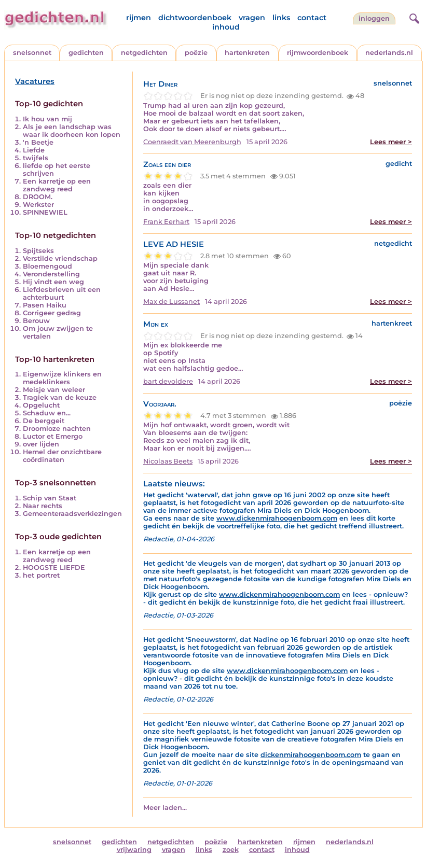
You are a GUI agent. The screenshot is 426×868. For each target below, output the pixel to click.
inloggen (374, 18)
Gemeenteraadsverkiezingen (72, 514)
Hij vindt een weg (53, 282)
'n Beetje (38, 142)
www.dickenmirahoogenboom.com (277, 518)
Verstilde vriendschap (60, 258)
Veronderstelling (51, 274)
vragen (252, 18)
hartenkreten (247, 53)
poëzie (196, 53)
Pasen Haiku (45, 305)
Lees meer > (391, 142)
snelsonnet (32, 53)
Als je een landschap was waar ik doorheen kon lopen (72, 131)
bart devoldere (168, 381)
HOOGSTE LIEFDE (54, 568)
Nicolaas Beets (168, 461)
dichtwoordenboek (195, 18)
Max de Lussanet (171, 302)
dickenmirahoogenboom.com (311, 755)
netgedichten (144, 53)
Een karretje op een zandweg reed (57, 185)
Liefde (34, 150)
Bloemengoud (47, 266)
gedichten (86, 53)
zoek (231, 850)
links (281, 18)
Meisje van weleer (54, 390)
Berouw (36, 321)
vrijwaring (134, 850)
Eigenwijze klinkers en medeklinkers (62, 378)
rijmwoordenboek (318, 53)
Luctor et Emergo (53, 436)
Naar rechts (43, 506)
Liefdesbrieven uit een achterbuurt (62, 293)
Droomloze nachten (57, 429)
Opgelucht (41, 405)
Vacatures (35, 81)
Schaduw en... (47, 413)
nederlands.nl (389, 53)
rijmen (139, 18)
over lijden (41, 444)
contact (312, 18)
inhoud (226, 27)
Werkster (38, 205)
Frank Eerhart (166, 222)
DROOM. (38, 197)
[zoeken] (413, 17)
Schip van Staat (50, 498)
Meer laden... (165, 808)
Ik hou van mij (47, 119)
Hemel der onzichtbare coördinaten (62, 456)
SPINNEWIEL (45, 212)
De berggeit (44, 421)
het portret (41, 575)
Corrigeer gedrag (52, 313)
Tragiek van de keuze (60, 397)
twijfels (36, 158)
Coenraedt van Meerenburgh (192, 142)
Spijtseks (38, 251)
